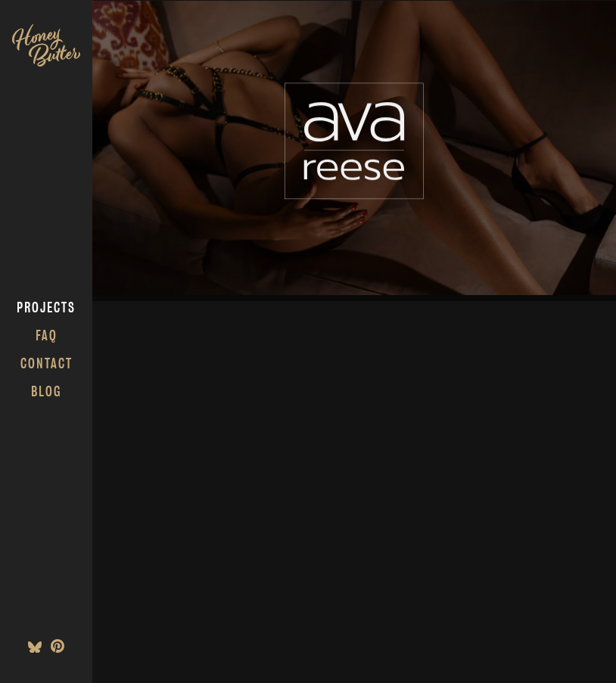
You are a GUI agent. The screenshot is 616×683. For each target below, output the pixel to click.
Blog (46, 391)
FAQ (47, 335)
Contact (47, 363)
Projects (46, 307)
